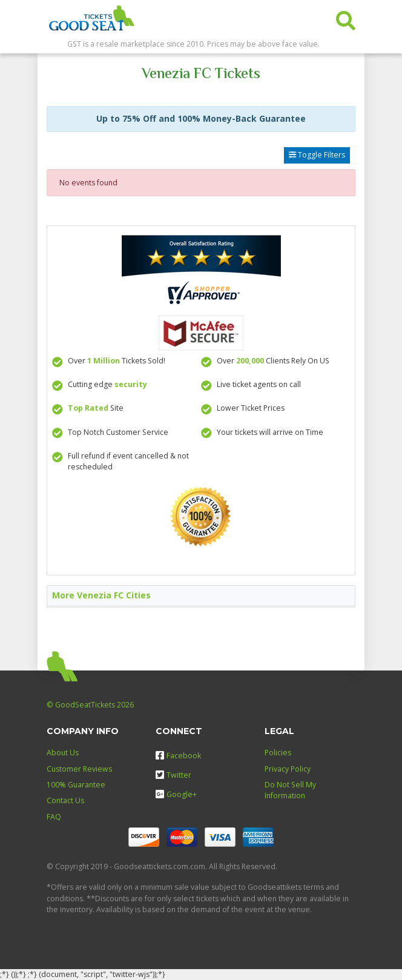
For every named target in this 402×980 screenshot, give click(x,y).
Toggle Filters (317, 155)
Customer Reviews (79, 769)
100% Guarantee (76, 785)
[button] (346, 18)
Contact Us (65, 800)
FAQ (54, 817)
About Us (63, 753)
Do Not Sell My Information (290, 790)
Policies (278, 753)
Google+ (176, 794)
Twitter (173, 775)
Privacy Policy (288, 769)
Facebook (178, 756)
